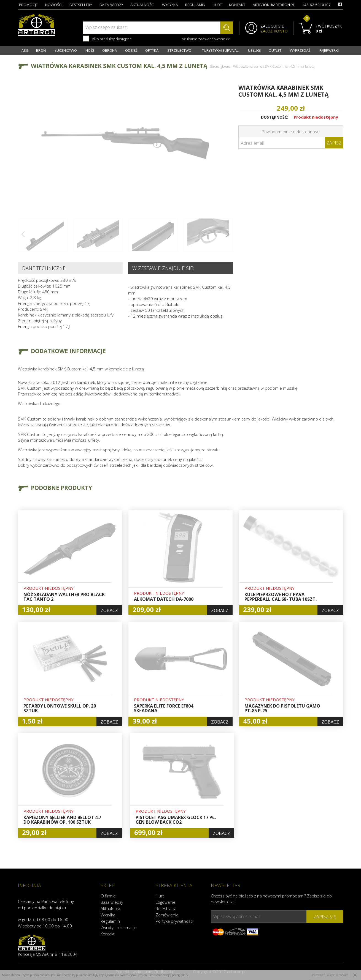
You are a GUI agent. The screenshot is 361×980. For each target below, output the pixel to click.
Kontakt (108, 934)
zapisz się (325, 917)
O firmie (108, 896)
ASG (25, 50)
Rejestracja (166, 908)
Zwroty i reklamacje (119, 927)
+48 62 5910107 (316, 5)
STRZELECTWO (179, 50)
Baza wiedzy (112, 902)
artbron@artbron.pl (274, 5)
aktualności (142, 5)
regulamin (195, 5)
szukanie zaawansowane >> (206, 39)
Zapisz (334, 143)
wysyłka (170, 5)
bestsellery (81, 5)
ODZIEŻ (131, 50)
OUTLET (275, 50)
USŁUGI (254, 50)
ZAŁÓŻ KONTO (274, 31)
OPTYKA (152, 50)
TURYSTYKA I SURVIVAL (220, 50)
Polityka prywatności (174, 921)
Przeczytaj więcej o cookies (330, 975)
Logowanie (166, 902)
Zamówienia (167, 915)
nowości (54, 5)
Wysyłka (108, 915)
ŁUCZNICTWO (66, 50)
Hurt (160, 896)
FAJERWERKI (329, 50)
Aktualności (111, 908)
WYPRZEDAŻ (300, 50)
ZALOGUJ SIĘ (272, 26)
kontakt (237, 5)
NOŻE (90, 50)
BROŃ (41, 50)
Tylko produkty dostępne (107, 39)
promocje (28, 5)
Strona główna (220, 66)
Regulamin (110, 921)
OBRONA (110, 50)
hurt (217, 5)
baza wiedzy (111, 5)
